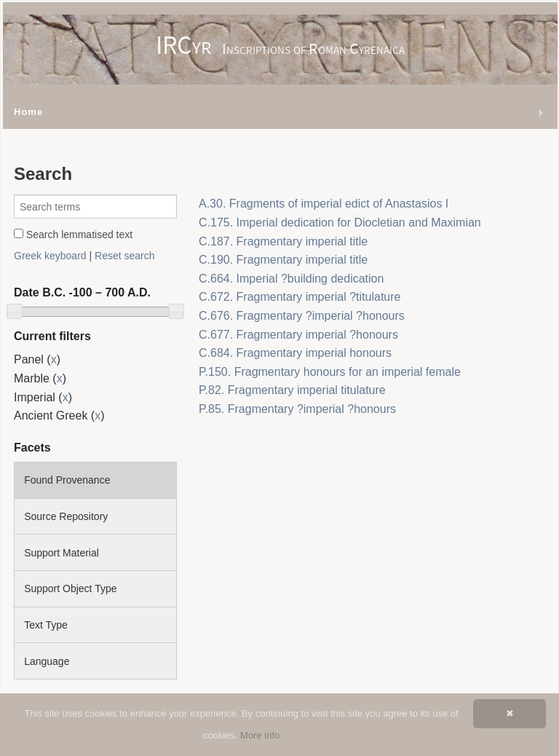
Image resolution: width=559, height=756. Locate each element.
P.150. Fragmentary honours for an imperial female (330, 372)
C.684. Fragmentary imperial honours (295, 353)
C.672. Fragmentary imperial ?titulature (300, 297)
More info (260, 735)
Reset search (124, 256)
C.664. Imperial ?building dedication (291, 279)
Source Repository (66, 516)
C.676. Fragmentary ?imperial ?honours (302, 316)
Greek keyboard (50, 256)
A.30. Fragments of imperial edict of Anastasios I (324, 204)
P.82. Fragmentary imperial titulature (292, 390)
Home (28, 112)
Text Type (46, 625)
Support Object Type (70, 588)
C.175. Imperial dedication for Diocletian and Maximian (340, 223)
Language (47, 661)
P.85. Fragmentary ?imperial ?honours (297, 409)
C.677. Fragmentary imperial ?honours (298, 335)
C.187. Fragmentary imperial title (283, 241)
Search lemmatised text (73, 235)
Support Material (62, 553)
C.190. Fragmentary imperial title (283, 260)
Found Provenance (67, 480)
